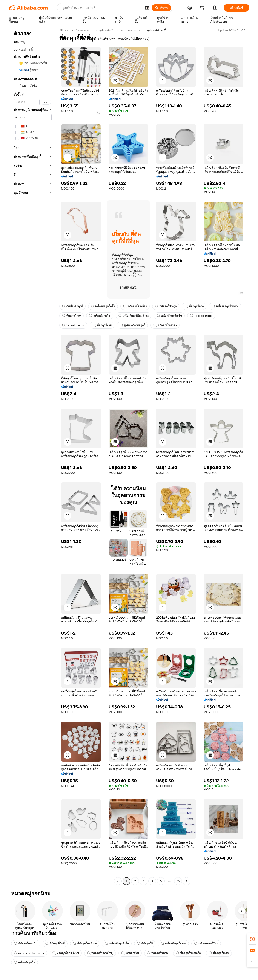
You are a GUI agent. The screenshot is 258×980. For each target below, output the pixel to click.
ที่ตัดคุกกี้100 (71, 316)
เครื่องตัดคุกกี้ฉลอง (173, 944)
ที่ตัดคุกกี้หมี (130, 953)
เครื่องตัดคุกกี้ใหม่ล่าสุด (134, 316)
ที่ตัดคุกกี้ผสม (102, 325)
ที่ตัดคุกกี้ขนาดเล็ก (188, 953)
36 (178, 881)
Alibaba (64, 30)
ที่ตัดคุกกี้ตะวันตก (85, 944)
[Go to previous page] (118, 881)
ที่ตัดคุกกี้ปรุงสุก (166, 306)
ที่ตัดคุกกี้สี (145, 944)
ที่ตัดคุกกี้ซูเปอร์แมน (66, 953)
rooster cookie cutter (29, 953)
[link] (252, 939)
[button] (147, 8)
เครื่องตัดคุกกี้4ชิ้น (103, 306)
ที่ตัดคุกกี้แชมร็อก (135, 306)
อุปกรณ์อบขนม (131, 30)
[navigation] (33, 456)
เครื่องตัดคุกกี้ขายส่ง (225, 306)
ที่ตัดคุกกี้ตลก (194, 306)
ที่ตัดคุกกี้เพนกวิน (26, 944)
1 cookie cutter (201, 316)
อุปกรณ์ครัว (107, 30)
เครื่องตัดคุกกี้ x (25, 963)
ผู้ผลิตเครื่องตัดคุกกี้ (132, 325)
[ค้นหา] (161, 8)
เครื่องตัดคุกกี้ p (100, 316)
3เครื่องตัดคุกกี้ (72, 306)
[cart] (203, 8)
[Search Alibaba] (101, 8)
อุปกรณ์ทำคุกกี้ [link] (157, 30)
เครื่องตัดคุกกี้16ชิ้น (169, 316)
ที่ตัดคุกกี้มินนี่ (55, 944)
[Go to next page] (187, 881)
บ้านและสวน (84, 30)
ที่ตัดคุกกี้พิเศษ (219, 953)
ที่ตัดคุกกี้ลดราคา (165, 325)
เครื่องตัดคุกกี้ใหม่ (206, 944)
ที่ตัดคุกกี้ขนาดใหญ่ (100, 953)
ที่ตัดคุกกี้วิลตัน (157, 953)
